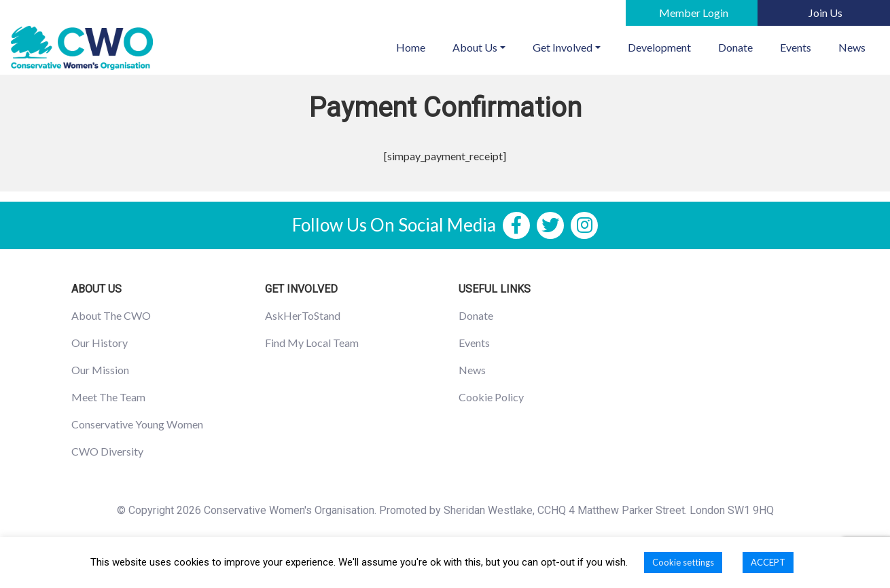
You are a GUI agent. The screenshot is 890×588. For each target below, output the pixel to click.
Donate (735, 47)
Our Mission (100, 370)
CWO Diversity (107, 451)
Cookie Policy (491, 397)
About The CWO (111, 315)
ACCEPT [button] (768, 562)
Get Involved (563, 47)
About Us (475, 47)
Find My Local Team (312, 343)
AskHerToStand (303, 315)
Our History (100, 343)
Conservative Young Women (137, 424)
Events (796, 47)
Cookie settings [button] (683, 562)
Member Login (694, 13)
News (852, 47)
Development (659, 47)
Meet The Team (108, 397)
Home (417, 46)
